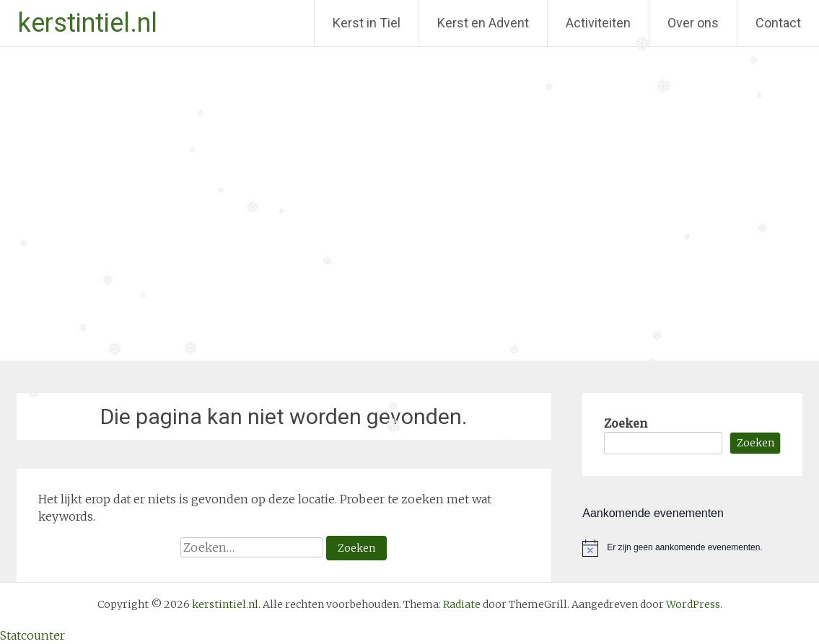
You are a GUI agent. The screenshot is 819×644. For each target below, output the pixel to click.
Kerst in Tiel (367, 23)
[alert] (692, 548)
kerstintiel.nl (88, 23)
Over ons (693, 23)
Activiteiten (598, 23)
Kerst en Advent (483, 23)
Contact (778, 23)
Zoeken (626, 423)
